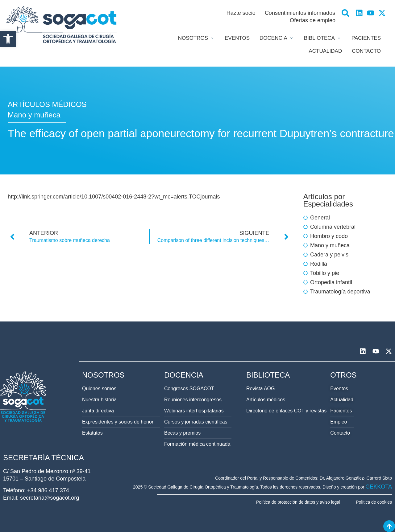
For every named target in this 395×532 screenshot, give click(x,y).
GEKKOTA (379, 487)
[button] (8, 39)
